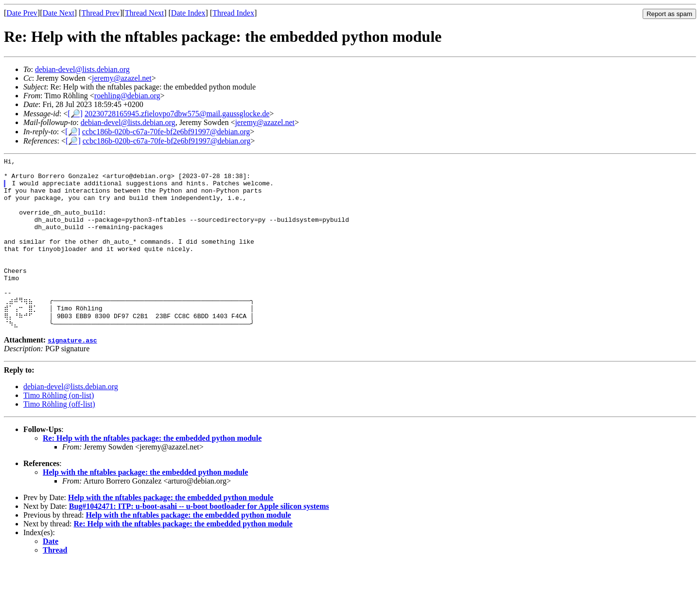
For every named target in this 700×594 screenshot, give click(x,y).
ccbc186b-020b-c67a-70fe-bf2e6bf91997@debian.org (166, 132)
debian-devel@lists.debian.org (82, 69)
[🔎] (75, 114)
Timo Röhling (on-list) (59, 427)
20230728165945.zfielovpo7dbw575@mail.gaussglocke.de (177, 114)
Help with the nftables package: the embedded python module (145, 504)
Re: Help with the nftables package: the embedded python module (152, 470)
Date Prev (22, 13)
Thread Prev (100, 13)
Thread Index (233, 13)
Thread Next (144, 13)
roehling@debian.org (127, 96)
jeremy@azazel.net (122, 78)
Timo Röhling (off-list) (59, 436)
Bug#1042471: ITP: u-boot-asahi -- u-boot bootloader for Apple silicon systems (199, 538)
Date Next (59, 13)
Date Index (188, 13)
